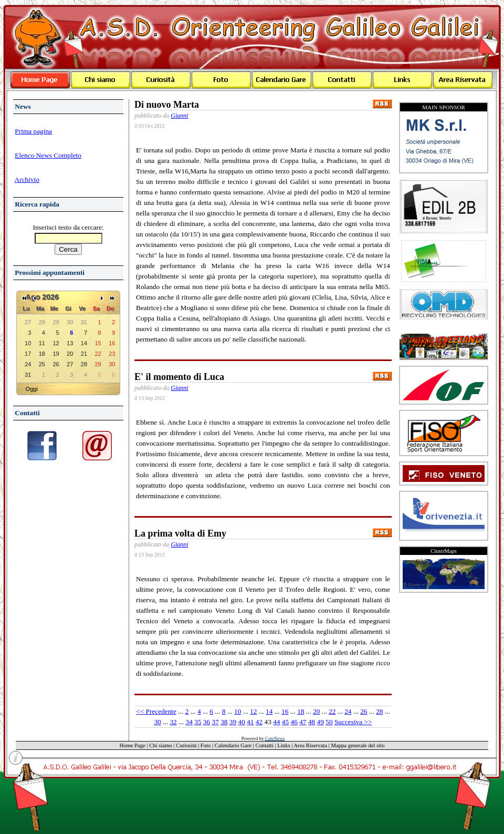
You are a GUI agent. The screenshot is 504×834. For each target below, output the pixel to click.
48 (312, 722)
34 (189, 722)
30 (157, 722)
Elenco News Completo (48, 155)
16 (285, 711)
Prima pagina (33, 131)
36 (207, 722)
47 (303, 722)
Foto (206, 745)
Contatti (264, 745)
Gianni (179, 116)
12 (253, 711)
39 (233, 722)
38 (224, 722)
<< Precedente (156, 711)
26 (364, 711)
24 (348, 711)
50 (329, 722)
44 (276, 722)
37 (215, 722)
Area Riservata (310, 745)
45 (285, 722)
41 (250, 722)
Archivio (27, 179)
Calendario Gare (233, 745)
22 (332, 711)
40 (242, 722)
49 (321, 722)
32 (173, 722)
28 (379, 711)
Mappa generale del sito (358, 745)
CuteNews (275, 738)
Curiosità (186, 745)
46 (294, 722)
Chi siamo (161, 745)
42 (259, 722)
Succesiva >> (353, 722)
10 (238, 711)
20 (316, 711)
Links (283, 745)
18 (301, 711)
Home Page (132, 745)
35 (198, 722)
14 (269, 711)
